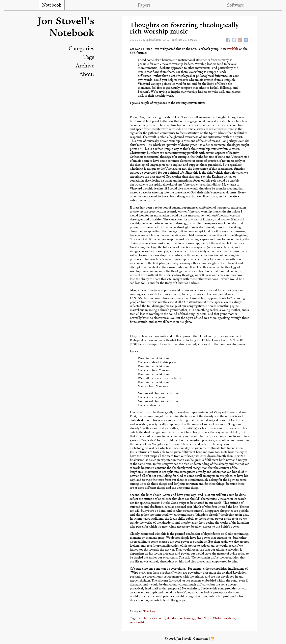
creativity (229, 619)
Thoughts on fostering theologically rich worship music (184, 29)
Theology (150, 611)
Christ (217, 619)
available (233, 49)
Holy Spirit (204, 619)
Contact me (201, 639)
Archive (85, 66)
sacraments (157, 619)
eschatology (187, 619)
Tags (89, 58)
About (87, 75)
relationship (138, 623)
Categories (81, 49)
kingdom (172, 619)
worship (143, 619)
